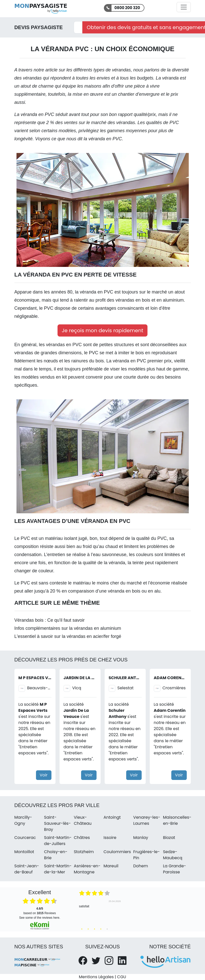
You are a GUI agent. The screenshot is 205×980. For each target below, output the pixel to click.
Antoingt (112, 817)
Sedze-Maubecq (173, 855)
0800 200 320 (127, 8)
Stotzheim (84, 852)
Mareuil (111, 866)
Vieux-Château (83, 820)
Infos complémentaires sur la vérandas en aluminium (68, 628)
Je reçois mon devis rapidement (103, 330)
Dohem (141, 866)
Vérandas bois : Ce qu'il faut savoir (50, 620)
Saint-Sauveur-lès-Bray (57, 823)
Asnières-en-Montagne (87, 869)
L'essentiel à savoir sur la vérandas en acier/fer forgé (68, 636)
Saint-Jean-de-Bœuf (27, 869)
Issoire (110, 838)
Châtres (82, 838)
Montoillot (24, 852)
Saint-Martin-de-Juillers (58, 841)
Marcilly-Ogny (23, 820)
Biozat (169, 838)
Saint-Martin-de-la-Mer (58, 869)
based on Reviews (40, 911)
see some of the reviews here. (40, 918)
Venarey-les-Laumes (147, 820)
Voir (44, 775)
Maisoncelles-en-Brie (177, 820)
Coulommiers (117, 852)
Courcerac (25, 838)
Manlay (141, 838)
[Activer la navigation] (184, 7)
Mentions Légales (96, 977)
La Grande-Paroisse (174, 869)
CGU (122, 977)
